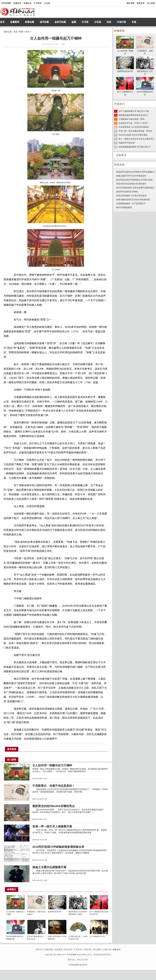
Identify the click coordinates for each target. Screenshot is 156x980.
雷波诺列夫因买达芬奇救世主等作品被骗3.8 (135, 172)
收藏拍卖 (28, 3)
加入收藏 (151, 3)
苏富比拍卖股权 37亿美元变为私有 (131, 196)
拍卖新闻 (59, 949)
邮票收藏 (29, 22)
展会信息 (68, 949)
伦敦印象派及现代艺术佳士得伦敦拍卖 (133, 200)
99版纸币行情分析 (127, 143)
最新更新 (141, 3)
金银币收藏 (60, 22)
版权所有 (83, 965)
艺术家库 (38, 3)
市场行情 (121, 22)
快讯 (28, 32)
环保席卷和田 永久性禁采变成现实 (134, 127)
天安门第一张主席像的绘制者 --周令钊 (135, 131)
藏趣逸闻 (117, 949)
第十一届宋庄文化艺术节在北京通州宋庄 (136, 139)
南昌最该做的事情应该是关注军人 (133, 115)
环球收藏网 (6, 3)
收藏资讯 (17, 3)
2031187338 (82, 960)
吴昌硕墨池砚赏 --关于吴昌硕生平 (131, 203)
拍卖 (109, 22)
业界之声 (39, 949)
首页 (2, 22)
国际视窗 (49, 949)
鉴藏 (74, 22)
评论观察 (97, 949)
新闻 (21, 32)
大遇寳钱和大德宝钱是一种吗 (131, 119)
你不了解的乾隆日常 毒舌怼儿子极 (134, 111)
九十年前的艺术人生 (97, 936)
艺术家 (85, 22)
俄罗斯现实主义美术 (145, 71)
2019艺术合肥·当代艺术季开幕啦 (133, 135)
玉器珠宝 (121, 155)
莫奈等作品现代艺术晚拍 (127, 192)
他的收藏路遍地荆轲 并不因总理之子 (135, 147)
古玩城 (47, 3)
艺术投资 (78, 949)
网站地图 (130, 3)
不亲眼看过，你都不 (145, 51)
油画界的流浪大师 (55, 912)
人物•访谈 (107, 949)
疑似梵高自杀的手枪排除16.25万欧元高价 (135, 180)
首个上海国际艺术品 (125, 92)
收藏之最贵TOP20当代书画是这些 (131, 176)
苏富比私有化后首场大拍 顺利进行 (131, 184)
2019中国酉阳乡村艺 (145, 92)
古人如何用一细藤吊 (125, 51)
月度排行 (119, 104)
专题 (134, 22)
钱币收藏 (44, 22)
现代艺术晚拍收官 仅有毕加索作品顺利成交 (135, 188)
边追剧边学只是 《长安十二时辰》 (134, 123)
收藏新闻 (15, 22)
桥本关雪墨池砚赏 (124, 207)
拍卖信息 (119, 165)
